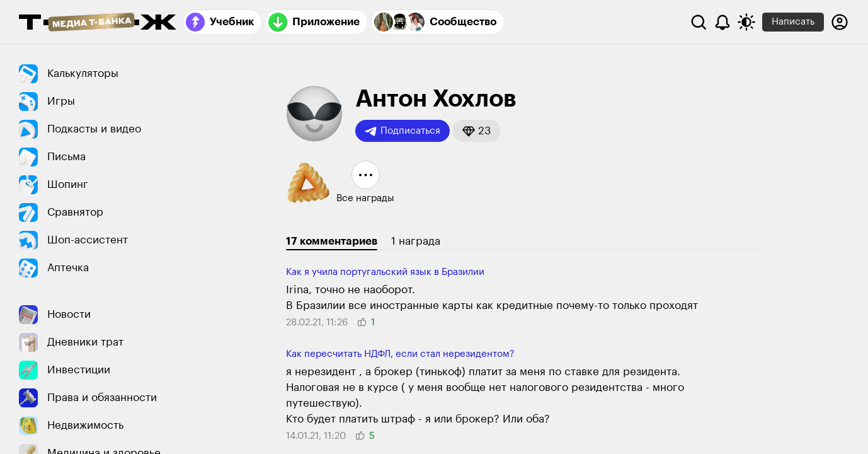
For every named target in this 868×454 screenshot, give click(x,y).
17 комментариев (332, 241)
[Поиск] (699, 22)
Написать (793, 22)
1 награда (416, 241)
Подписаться (403, 131)
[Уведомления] (722, 22)
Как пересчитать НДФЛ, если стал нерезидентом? (400, 354)
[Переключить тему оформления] (746, 22)
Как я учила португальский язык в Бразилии (385, 272)
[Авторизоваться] (840, 22)
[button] (477, 131)
